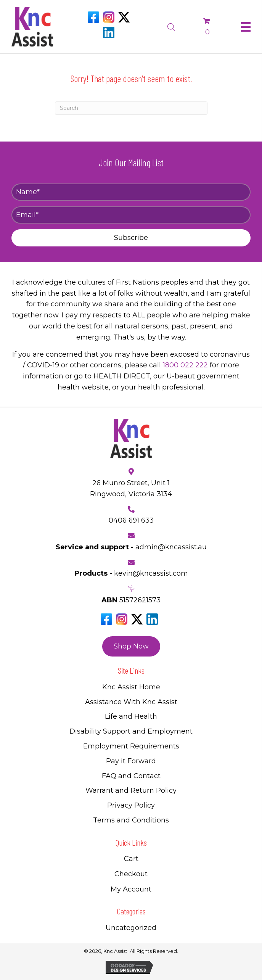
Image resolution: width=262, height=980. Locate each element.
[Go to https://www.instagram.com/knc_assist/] (109, 17)
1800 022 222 (185, 365)
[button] (131, 238)
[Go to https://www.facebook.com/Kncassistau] (93, 17)
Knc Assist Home (131, 687)
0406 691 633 (131, 520)
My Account (131, 889)
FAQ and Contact (131, 776)
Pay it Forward (131, 761)
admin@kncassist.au (171, 547)
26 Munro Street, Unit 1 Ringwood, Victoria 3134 (131, 488)
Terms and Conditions (131, 820)
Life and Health (131, 716)
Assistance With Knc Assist (131, 702)
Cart (131, 859)
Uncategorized (131, 928)
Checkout (131, 874)
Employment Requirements (131, 746)
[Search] (131, 108)
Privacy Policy (131, 805)
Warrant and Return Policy (131, 790)
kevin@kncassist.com (151, 573)
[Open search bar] (171, 26)
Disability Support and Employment (131, 731)
